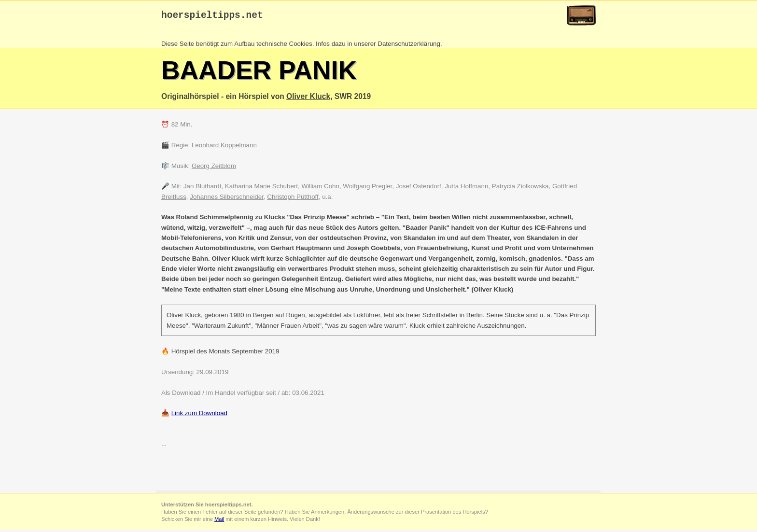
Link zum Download (199, 415)
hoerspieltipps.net (212, 17)
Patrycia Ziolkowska (520, 189)
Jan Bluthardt (203, 189)
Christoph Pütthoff (293, 199)
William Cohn (320, 189)
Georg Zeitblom (214, 168)
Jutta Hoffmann (466, 189)
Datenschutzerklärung (409, 46)
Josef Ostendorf (419, 189)
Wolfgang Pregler (367, 189)
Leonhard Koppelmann (224, 147)
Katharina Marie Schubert (261, 189)
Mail (219, 521)
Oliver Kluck (308, 99)
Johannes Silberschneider (227, 199)
